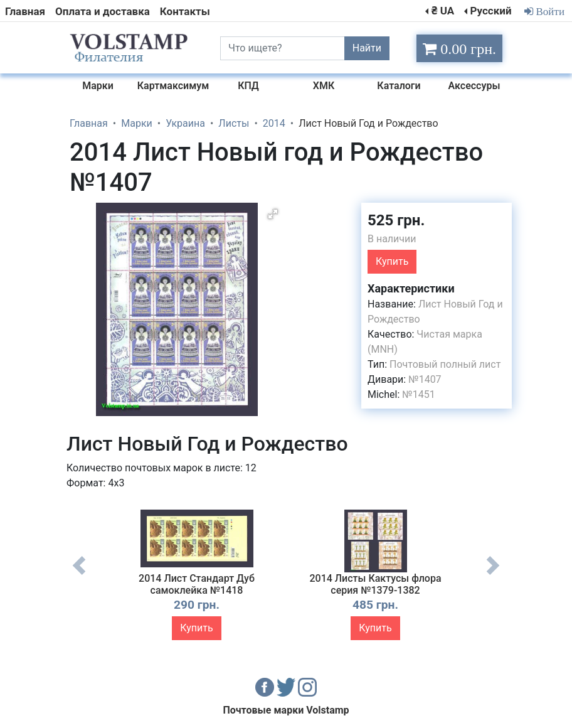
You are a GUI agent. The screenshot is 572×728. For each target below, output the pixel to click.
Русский (490, 11)
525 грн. (396, 220)
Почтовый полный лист (445, 364)
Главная (25, 11)
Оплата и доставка (103, 11)
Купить (392, 261)
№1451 (418, 394)
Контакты (185, 11)
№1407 (425, 379)
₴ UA (443, 11)
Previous (79, 575)
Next (493, 575)
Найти (367, 48)
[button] (273, 214)
